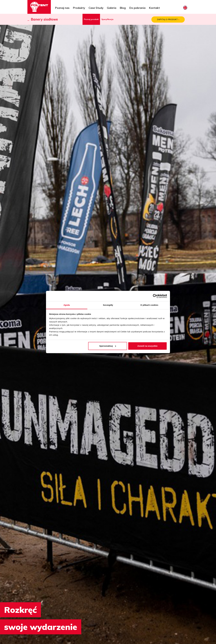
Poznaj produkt (91, 19)
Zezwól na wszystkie (147, 346)
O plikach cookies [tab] (149, 305)
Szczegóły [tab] (108, 305)
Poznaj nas (62, 8)
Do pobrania (137, 8)
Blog (123, 8)
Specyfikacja (107, 19)
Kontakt (154, 8)
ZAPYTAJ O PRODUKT (168, 20)
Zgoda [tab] (67, 305)
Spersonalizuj (108, 346)
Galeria (112, 8)
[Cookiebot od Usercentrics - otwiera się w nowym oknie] (155, 296)
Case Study (96, 8)
